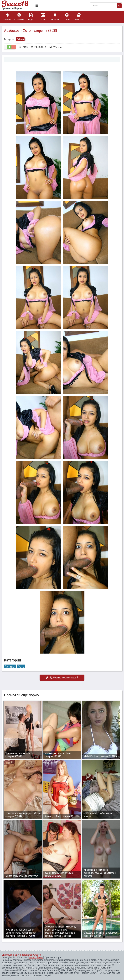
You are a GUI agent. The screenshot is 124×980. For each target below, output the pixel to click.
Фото (43, 17)
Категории (19, 17)
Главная (7, 17)
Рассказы (79, 17)
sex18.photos (36, 957)
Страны (67, 17)
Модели (55, 17)
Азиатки (10, 666)
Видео (31, 17)
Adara (20, 39)
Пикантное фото (18, 6)
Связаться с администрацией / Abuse (21, 955)
